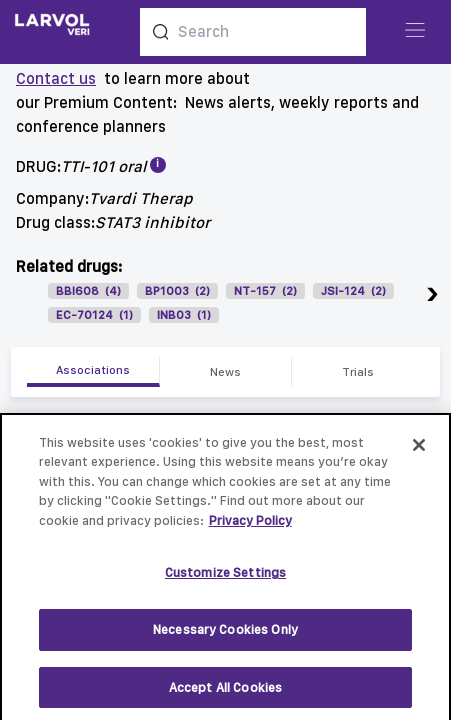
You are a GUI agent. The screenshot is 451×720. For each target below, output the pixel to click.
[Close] (419, 452)
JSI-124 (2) (353, 291)
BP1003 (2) (177, 291)
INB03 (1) (184, 315)
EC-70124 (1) (94, 315)
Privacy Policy (250, 527)
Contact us (56, 78)
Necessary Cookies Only (225, 636)
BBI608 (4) (88, 291)
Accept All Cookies (225, 694)
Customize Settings (225, 580)
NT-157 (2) (265, 291)
